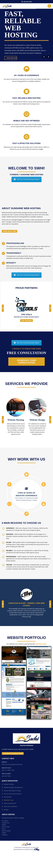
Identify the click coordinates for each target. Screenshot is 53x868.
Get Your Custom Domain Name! (26, 179)
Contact (6, 810)
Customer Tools (9, 800)
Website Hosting (9, 784)
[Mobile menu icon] (49, 6)
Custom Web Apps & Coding (12, 791)
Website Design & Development (13, 787)
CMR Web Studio (41, 644)
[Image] (16, 407)
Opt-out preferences (10, 803)
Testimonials (8, 797)
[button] (3, 308)
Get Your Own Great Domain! (13, 794)
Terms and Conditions (10, 806)
